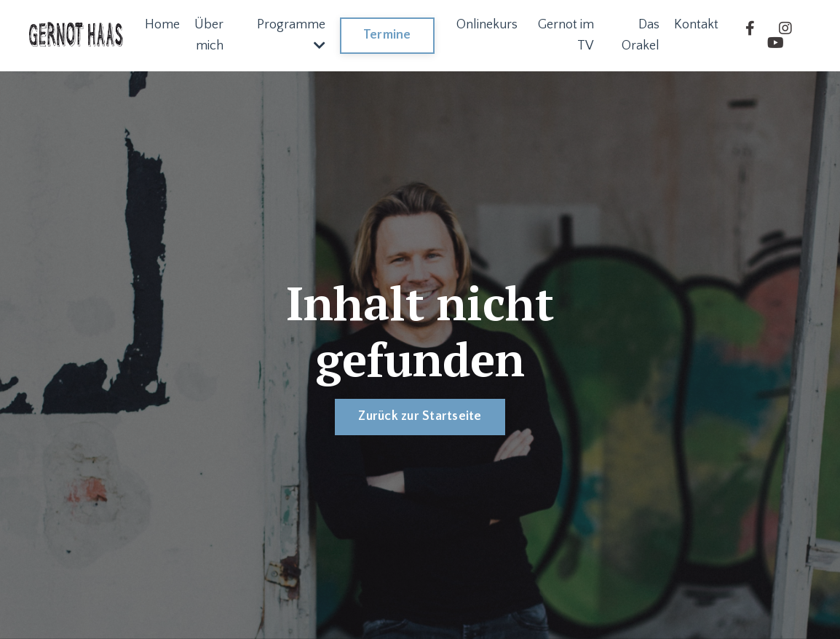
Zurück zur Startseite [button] (420, 416)
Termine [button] (387, 35)
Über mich (209, 35)
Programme (291, 35)
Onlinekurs (487, 25)
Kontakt (696, 25)
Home (162, 25)
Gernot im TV (566, 35)
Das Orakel (641, 35)
